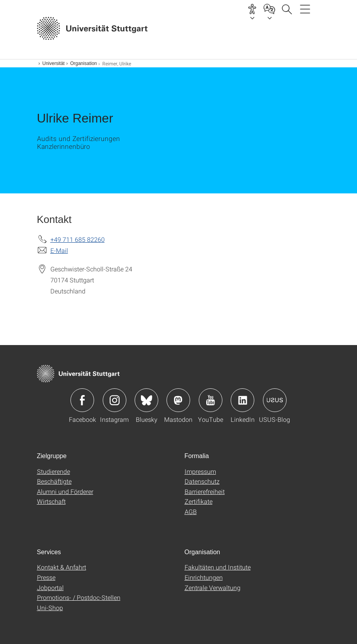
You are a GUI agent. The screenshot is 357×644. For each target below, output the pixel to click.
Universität (54, 63)
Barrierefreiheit (205, 491)
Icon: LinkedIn (242, 400)
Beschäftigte (54, 481)
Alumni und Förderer (65, 491)
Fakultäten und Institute (218, 567)
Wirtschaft (51, 501)
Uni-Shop (50, 608)
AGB (191, 511)
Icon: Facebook (82, 400)
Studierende (54, 471)
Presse (46, 577)
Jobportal (50, 587)
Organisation (83, 63)
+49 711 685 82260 (78, 239)
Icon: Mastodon (178, 400)
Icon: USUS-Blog (275, 400)
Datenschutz (202, 481)
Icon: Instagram (115, 400)
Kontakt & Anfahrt (62, 567)
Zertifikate (199, 501)
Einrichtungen (204, 577)
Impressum (200, 471)
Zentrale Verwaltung (213, 587)
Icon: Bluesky (146, 400)
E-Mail (59, 250)
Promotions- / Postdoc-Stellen (79, 597)
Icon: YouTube (211, 400)
